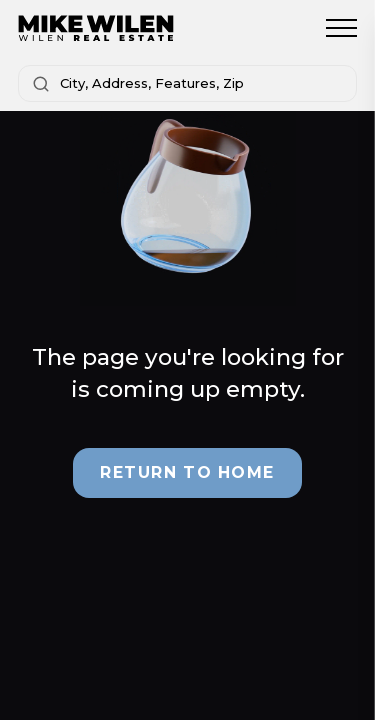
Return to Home (187, 472)
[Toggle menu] (342, 28)
